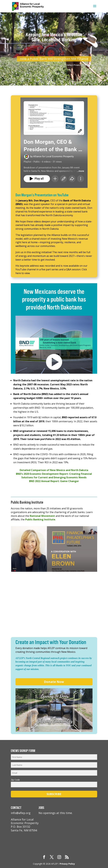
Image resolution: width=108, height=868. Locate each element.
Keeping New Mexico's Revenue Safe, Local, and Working (54, 37)
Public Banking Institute (40, 519)
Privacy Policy (67, 864)
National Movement (42, 516)
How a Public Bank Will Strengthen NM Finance (54, 59)
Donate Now (54, 682)
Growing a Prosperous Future (77, 65)
